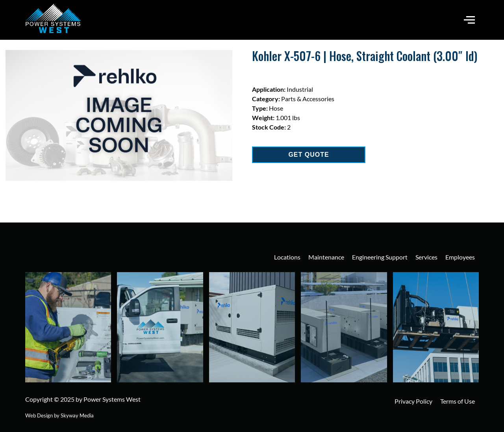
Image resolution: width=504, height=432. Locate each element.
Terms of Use (458, 401)
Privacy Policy (413, 401)
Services (426, 257)
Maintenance (326, 257)
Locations (287, 257)
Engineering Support (380, 257)
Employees (460, 257)
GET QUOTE (309, 155)
